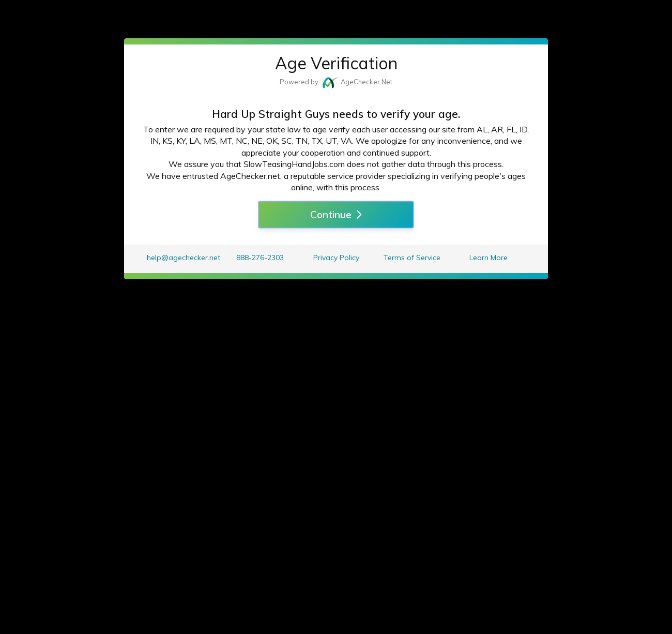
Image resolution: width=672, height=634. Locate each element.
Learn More (488, 258)
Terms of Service (412, 258)
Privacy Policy (336, 258)
